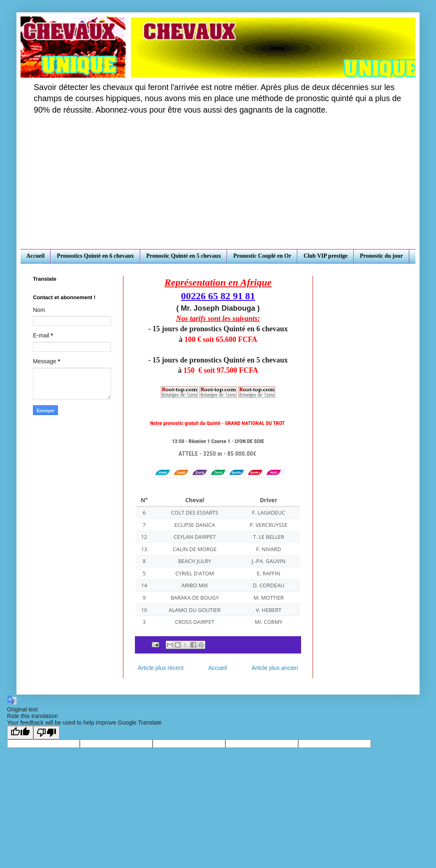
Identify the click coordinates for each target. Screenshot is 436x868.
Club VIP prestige (326, 256)
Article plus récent (161, 668)
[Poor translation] (46, 733)
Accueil (35, 256)
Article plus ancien (275, 668)
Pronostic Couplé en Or (262, 256)
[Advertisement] (218, 187)
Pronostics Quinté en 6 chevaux (95, 256)
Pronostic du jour (381, 256)
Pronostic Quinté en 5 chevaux (184, 256)
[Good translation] (20, 733)
